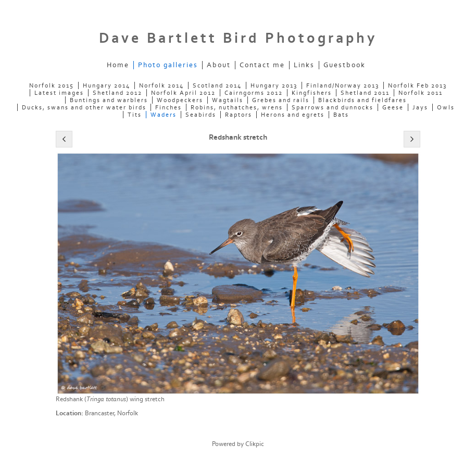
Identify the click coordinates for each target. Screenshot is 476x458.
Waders (164, 115)
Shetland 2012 (117, 93)
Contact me (262, 65)
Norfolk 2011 (421, 93)
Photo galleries (168, 65)
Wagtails (228, 100)
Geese (393, 107)
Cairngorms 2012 (254, 93)
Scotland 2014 (217, 85)
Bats (341, 115)
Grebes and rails (281, 100)
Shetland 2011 (365, 93)
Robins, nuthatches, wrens (237, 107)
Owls (446, 107)
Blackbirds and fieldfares (362, 100)
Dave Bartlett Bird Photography (238, 38)
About (219, 65)
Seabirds (201, 115)
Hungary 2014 (107, 85)
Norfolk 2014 (161, 85)
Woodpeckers (180, 100)
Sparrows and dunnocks (333, 107)
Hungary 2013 (274, 85)
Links (304, 65)
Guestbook (345, 65)
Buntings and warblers (109, 100)
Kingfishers (312, 93)
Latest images (59, 93)
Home (118, 65)
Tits (135, 115)
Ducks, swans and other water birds (84, 107)
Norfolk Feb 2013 (417, 85)
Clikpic (255, 444)
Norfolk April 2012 (183, 93)
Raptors (239, 115)
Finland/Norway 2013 (343, 85)
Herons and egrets (293, 115)
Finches (168, 107)
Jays (420, 107)
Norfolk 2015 (52, 85)
